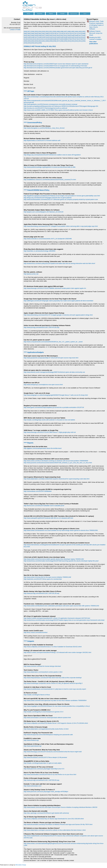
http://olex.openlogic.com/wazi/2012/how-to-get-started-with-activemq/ (46, 813)
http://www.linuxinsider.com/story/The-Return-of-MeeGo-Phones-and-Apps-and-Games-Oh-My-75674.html (58, 824)
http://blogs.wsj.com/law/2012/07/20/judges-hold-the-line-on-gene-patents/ (48, 198)
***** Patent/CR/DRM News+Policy (37, 190)
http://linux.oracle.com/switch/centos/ (36, 632)
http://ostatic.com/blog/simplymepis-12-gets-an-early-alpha (43, 763)
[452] (62, 35)
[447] (80, 35)
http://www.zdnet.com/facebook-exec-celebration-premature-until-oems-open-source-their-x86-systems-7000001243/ (61, 606)
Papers (51, 14)
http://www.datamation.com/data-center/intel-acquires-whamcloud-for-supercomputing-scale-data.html (57, 479)
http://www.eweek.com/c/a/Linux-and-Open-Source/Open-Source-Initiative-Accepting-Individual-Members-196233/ (61, 807)
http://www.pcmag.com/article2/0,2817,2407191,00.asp (41, 593)
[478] (55, 33)
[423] (80, 37)
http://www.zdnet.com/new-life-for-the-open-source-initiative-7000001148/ (47, 577)
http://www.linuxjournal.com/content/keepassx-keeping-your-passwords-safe (48, 735)
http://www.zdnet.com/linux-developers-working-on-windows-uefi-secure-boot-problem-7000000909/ (56, 461)
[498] (62, 31)
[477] (58, 33)
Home (28, 14)
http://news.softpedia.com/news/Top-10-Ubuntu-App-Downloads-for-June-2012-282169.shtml (54, 819)
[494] (76, 31)
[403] (62, 39)
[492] (84, 31)
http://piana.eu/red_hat (31, 274)
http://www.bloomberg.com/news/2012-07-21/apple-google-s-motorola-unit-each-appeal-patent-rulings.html (58, 315)
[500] (55, 31)
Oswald (62, 14)
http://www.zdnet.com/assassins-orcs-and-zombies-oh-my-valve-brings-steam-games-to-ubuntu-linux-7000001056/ (61, 530)
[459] (36, 35)
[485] (29, 33)
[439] (29, 37)
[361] (44, 41)
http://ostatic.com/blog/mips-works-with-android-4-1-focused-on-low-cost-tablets (49, 420)
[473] (69, 33)
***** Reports (29, 443)
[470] (80, 33)
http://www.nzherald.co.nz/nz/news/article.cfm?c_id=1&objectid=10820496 (48, 239)
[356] (62, 41)
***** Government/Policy (33, 123)
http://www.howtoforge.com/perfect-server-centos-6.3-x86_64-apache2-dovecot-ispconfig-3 (53, 683)
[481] (44, 33)
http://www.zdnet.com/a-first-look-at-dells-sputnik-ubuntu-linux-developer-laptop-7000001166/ (54, 559)
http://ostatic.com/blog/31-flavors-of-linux (37, 695)
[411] (44, 39)
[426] (69, 37)
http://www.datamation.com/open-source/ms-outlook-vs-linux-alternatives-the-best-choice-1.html (55, 830)
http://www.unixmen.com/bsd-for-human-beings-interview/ (42, 666)
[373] (80, 39)
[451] (65, 35)
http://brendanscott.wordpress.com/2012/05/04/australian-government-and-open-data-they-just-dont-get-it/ (58, 68)
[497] (65, 31)
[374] (76, 39)
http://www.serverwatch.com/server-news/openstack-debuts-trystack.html (47, 718)
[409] (51, 39)
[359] (51, 41)
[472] (73, 33)
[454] (55, 35)
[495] (73, 31)
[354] (69, 41)
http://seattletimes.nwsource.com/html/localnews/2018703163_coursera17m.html (50, 180)
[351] (80, 41)
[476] (62, 33)
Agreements (74, 14)
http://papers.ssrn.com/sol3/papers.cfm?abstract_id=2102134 (44, 212)
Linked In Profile (15, 30)
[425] (73, 37)
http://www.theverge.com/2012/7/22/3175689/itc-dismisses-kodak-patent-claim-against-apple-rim (55, 288)
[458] (40, 35)
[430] (58, 37)
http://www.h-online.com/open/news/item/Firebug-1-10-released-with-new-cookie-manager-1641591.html (57, 652)
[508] (25, 31)
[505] (36, 31)
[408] (55, 39)
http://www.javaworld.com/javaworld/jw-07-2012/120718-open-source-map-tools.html (51, 358)
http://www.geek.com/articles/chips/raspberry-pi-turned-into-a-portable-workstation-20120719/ (54, 407)
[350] (84, 41)
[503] (44, 31)
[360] (47, 41)
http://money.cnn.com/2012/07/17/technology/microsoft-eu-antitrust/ (45, 108)
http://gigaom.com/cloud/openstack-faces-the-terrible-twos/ (43, 448)
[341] (36, 43)
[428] (65, 37)
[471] (76, 33)
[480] (47, 33)
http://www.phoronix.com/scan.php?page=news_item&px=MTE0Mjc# (46, 792)
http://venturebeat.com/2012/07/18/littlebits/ (38, 491)
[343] (29, 43)
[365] (29, 41)
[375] (73, 39)
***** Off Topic (29, 91)
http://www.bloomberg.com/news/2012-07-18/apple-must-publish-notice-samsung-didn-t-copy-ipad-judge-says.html (61, 226)
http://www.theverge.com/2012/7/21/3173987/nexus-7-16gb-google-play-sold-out (50, 432)
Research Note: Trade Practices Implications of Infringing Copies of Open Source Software (96, 25)
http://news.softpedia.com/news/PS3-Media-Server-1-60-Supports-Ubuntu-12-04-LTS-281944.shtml (56, 723)
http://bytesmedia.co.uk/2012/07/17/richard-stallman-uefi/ (42, 140)
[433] (51, 37)
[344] (25, 43)
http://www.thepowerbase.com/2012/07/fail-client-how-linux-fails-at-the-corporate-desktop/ (53, 678)
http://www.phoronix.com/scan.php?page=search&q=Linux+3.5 (44, 769)
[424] (76, 37)
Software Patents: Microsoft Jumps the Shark (96, 33)
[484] (33, 33)
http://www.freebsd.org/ (31, 740)
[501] (51, 31)
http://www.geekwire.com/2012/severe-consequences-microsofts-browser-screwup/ (51, 104)
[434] (47, 37)
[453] (58, 35)
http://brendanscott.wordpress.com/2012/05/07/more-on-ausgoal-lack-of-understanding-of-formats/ (55, 66)
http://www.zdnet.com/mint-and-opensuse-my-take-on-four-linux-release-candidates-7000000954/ (55, 700)
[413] (36, 39)
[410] (47, 39)
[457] (44, 35)
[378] (69, 39)
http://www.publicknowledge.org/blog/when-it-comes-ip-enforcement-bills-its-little (50, 167)
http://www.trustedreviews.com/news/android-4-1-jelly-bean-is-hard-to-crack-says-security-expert (55, 689)
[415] (29, 39)
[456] (47, 35)
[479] (51, 33)
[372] (84, 39)
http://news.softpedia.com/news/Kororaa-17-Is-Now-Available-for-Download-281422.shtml (53, 647)
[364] (33, 41)
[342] (33, 43)
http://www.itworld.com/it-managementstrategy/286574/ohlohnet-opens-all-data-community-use (54, 372)
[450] (69, 35)
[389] (65, 39)
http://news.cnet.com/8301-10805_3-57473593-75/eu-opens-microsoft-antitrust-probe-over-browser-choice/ (58, 110)
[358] (55, 41)
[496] (69, 31)
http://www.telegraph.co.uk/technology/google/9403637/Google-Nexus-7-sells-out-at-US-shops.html (56, 395)
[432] (55, 37)
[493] (80, 31)
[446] (84, 35)
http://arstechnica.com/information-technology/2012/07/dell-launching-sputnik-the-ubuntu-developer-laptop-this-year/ (61, 561)
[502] (47, 31)
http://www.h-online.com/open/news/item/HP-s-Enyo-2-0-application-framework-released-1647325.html (57, 618)
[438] (33, 37)
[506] (33, 31)
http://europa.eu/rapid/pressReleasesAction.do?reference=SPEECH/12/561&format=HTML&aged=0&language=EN (61, 106)
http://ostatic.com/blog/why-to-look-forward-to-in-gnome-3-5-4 (44, 712)
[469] (84, 33)
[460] (33, 35)
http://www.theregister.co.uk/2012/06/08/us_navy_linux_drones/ (44, 128)
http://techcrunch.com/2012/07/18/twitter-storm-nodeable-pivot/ (44, 506)
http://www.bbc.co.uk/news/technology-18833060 (40, 251)
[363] (36, 41)
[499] (58, 31)
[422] (84, 37)
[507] (29, 31)
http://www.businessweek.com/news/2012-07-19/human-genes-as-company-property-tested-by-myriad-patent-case (61, 199)
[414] (33, 39)
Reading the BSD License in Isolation (95, 38)
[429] (62, 37)
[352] (76, 41)
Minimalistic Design (21, 865)
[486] (25, 33)
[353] (73, 41)
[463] (25, 35)
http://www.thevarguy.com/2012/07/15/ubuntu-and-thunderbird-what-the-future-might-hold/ (53, 752)
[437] (36, 37)
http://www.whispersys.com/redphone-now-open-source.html (43, 385)
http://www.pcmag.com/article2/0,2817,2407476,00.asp (41, 327)
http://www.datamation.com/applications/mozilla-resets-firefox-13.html (46, 729)
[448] (76, 35)
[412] (40, 39)
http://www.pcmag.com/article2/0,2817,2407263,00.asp (41, 780)
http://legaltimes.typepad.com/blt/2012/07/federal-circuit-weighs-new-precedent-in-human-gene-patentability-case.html (62, 196)
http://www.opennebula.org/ (33, 746)
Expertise (40, 14)
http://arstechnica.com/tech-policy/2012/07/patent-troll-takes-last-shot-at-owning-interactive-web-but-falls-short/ (59, 263)
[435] (44, 37)
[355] (65, 41)
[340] (40, 43)
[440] (25, 37)
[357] (58, 41)
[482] (40, 33)
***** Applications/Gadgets (34, 352)
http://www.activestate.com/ (33, 786)
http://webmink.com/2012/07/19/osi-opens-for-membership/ (43, 579)
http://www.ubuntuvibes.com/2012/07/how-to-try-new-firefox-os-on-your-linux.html (50, 774)
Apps (85, 14)
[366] (25, 41)
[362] (40, 41)
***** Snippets (29, 641)
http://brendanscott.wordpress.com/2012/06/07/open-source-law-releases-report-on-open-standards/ (56, 64)
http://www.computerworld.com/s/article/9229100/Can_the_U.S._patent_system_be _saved (53, 342)
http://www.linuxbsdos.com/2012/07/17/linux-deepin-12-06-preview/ (45, 757)
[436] (40, 37)
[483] (36, 33)
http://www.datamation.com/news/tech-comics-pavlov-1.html (43, 672)
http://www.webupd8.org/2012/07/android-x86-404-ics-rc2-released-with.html (48, 518)
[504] (40, 31)
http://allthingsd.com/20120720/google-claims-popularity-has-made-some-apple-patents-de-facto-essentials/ (59, 301)
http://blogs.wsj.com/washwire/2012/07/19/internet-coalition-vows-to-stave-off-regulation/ (52, 155)
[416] (25, 39)
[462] (29, 35)
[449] (73, 35)
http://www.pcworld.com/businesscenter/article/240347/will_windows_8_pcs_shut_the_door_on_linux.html (58, 463)
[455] (51, 35)
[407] (58, 39)
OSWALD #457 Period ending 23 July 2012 (40, 46)
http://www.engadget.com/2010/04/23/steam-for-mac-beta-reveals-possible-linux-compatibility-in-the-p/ (57, 706)
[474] (65, 33)
